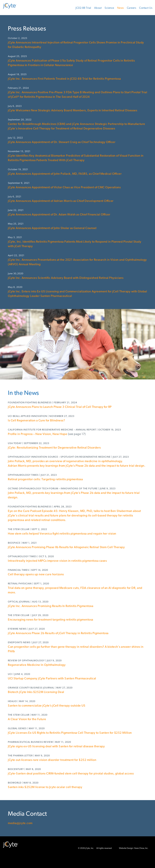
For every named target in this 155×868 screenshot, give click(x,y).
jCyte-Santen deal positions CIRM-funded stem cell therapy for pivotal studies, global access (71, 774)
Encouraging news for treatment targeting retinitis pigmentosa (51, 620)
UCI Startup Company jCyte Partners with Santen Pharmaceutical (52, 679)
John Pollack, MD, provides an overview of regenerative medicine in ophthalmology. (65, 461)
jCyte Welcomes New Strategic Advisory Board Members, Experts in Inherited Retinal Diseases (73, 111)
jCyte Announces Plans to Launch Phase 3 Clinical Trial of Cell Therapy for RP (60, 407)
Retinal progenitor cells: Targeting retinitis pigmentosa (45, 479)
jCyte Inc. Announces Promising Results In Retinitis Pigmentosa (51, 606)
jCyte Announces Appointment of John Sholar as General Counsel (53, 228)
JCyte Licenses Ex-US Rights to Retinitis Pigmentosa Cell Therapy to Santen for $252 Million (70, 733)
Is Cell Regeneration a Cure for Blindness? (36, 421)
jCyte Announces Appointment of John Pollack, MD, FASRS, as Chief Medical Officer (65, 174)
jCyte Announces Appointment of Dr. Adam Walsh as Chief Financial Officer (59, 215)
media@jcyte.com (20, 823)
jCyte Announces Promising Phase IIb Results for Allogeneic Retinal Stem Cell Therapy (66, 547)
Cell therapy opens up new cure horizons (36, 575)
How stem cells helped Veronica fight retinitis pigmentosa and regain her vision (62, 534)
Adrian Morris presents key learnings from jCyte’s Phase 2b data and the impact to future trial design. (77, 466)
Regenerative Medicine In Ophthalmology (37, 665)
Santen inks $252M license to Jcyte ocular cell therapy (45, 787)
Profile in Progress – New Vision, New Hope (38, 434)
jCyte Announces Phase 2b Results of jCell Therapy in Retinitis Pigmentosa (58, 633)
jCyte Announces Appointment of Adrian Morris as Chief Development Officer (61, 201)
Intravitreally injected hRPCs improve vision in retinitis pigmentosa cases (57, 561)
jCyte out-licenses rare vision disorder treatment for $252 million (52, 760)
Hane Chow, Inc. (141, 848)
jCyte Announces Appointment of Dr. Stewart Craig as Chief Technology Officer (62, 142)
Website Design (126, 848)
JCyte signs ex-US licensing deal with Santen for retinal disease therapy (56, 747)
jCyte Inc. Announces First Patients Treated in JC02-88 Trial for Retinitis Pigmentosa (64, 79)
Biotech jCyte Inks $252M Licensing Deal (36, 692)
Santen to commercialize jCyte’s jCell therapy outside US (47, 706)
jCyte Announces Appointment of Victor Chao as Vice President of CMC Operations (64, 188)
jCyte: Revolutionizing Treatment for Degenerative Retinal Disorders (54, 448)
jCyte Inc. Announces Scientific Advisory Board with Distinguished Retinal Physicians (66, 278)
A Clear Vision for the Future (27, 719)
